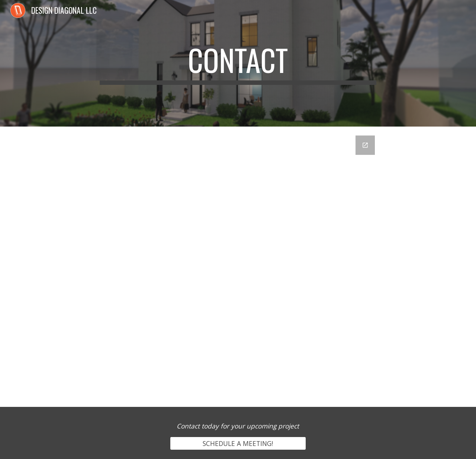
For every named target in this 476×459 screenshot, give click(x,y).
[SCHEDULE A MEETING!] (238, 444)
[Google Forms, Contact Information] (238, 267)
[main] (238, 63)
